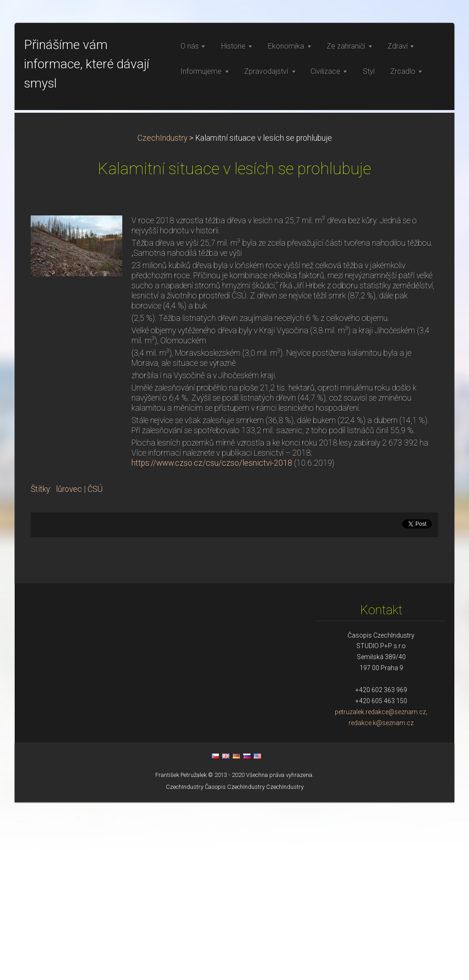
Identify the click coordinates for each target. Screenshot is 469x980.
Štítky (40, 667)
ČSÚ (95, 667)
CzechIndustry (162, 316)
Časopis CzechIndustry (235, 965)
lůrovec (69, 667)
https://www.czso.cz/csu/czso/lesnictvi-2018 (212, 641)
